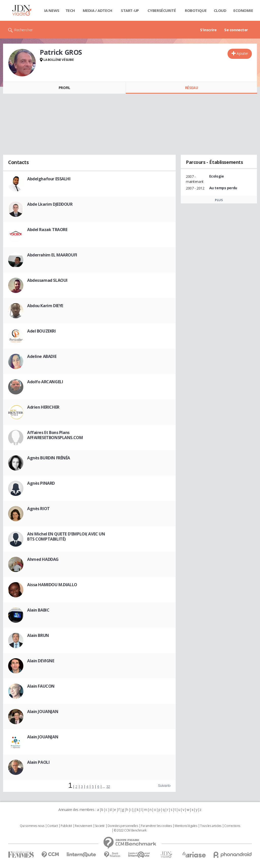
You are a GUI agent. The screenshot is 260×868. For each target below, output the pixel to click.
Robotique (196, 10)
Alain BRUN (38, 635)
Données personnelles (123, 826)
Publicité (66, 826)
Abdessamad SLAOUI (47, 280)
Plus (219, 200)
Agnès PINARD (41, 483)
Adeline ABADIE (42, 356)
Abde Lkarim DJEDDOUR (50, 204)
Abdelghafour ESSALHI (49, 179)
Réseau (191, 88)
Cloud (220, 10)
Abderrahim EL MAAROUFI (52, 255)
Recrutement (83, 826)
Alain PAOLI (38, 762)
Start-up (130, 10)
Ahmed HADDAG (43, 559)
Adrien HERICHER (43, 407)
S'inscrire (208, 30)
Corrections (232, 826)
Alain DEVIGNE (41, 661)
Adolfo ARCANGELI (45, 382)
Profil (64, 88)
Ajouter (242, 53)
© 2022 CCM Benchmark (130, 830)
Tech (70, 10)
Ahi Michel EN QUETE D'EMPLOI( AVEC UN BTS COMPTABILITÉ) (66, 536)
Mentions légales (186, 826)
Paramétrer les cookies (156, 826)
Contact (52, 826)
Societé (100, 826)
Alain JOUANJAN (43, 711)
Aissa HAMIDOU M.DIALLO (52, 585)
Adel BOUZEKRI (42, 331)
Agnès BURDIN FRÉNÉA (49, 458)
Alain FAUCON (41, 686)
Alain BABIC (38, 610)
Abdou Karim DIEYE (45, 306)
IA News (52, 10)
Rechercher (23, 30)
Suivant (164, 786)
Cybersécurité (162, 10)
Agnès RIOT (38, 509)
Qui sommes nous (32, 826)
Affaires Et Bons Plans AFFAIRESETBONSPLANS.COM (55, 435)
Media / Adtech (97, 10)
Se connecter (236, 30)
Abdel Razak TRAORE (47, 230)
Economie (243, 10)
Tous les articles (211, 826)
